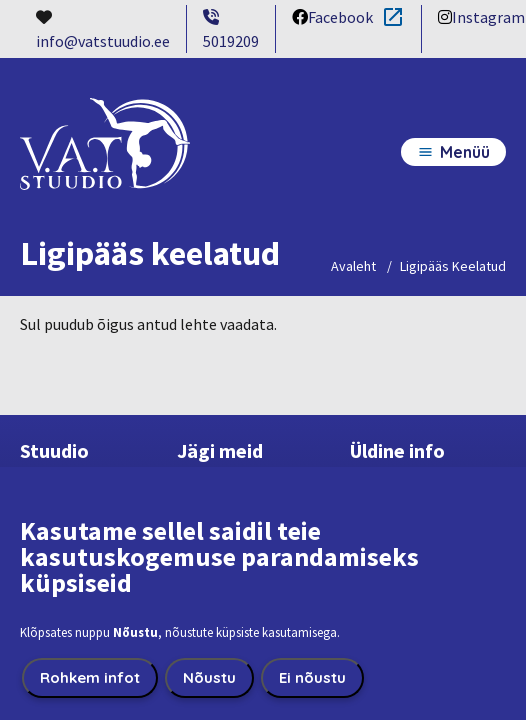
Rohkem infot (90, 687)
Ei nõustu (312, 687)
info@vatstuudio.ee (103, 41)
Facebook (332, 18)
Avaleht (353, 266)
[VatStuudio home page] (105, 162)
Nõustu (209, 687)
